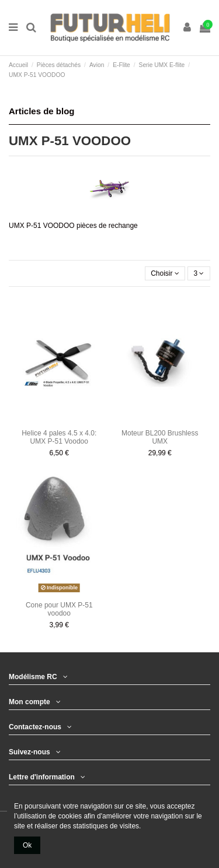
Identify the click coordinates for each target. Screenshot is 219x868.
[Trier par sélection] (165, 274)
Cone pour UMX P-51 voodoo (59, 609)
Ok (27, 845)
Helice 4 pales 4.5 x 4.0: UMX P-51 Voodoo (59, 437)
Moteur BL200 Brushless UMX (160, 437)
